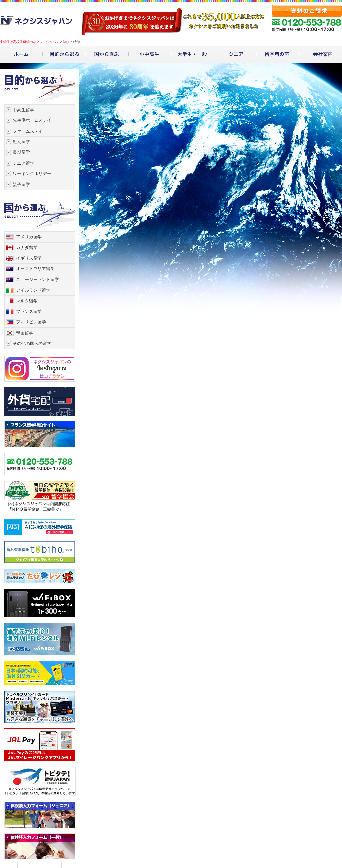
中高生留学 (24, 110)
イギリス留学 (29, 258)
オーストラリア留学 (35, 269)
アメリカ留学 (29, 237)
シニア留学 (24, 163)
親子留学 (21, 184)
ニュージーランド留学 (37, 280)
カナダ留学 (27, 248)
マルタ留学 (27, 301)
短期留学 (21, 142)
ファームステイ (28, 131)
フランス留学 (29, 311)
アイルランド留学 (33, 290)
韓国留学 (25, 333)
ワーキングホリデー (32, 174)
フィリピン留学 (31, 322)
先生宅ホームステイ (32, 120)
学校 (66, 42)
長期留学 (21, 152)
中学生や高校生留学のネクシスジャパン (30, 42)
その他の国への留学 (32, 343)
